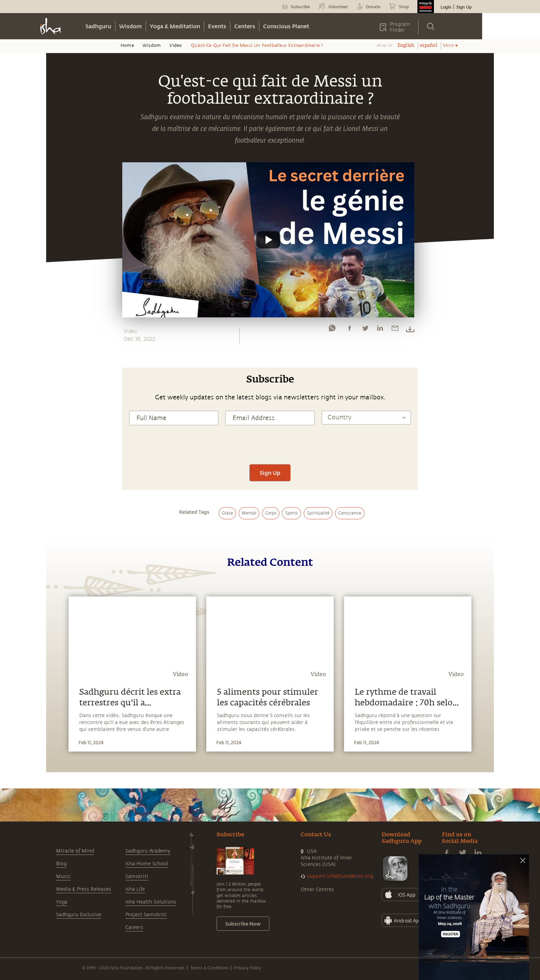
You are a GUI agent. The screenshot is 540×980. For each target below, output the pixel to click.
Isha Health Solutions (151, 902)
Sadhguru (98, 26)
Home (127, 45)
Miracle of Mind (75, 851)
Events (217, 26)
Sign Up (464, 7)
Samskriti (137, 876)
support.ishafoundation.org (340, 876)
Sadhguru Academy (148, 851)
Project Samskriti (146, 915)
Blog (61, 864)
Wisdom (131, 26)
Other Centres (317, 890)
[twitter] (365, 330)
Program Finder (400, 27)
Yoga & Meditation (175, 26)
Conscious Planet (286, 26)
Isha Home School (147, 864)
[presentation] (270, 444)
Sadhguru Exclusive (79, 915)
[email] (395, 330)
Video (176, 45)
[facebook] (350, 330)
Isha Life (135, 889)
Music (63, 876)
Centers (245, 26)
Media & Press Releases (84, 889)
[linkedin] (380, 330)
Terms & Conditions (209, 968)
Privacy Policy (248, 968)
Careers (134, 927)
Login (446, 7)
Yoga (62, 902)
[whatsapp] (332, 330)
